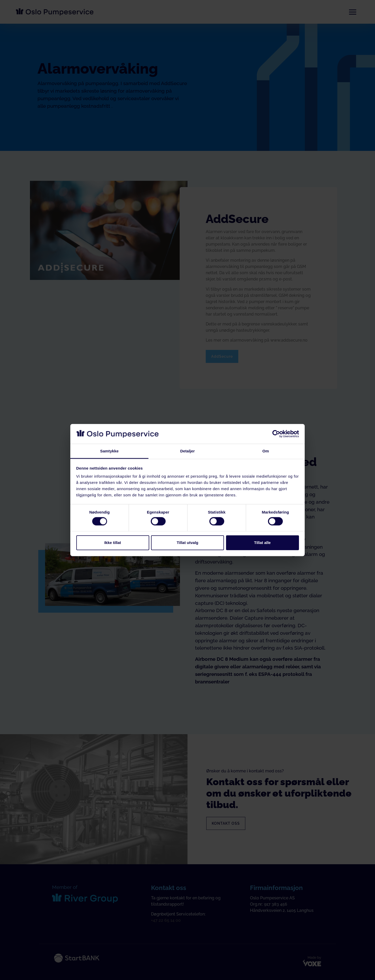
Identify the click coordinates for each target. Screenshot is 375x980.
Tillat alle (262, 543)
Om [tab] (265, 451)
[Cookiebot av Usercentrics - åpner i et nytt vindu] (276, 434)
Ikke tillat (113, 543)
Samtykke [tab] (110, 451)
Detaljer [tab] (187, 451)
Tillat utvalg (187, 543)
